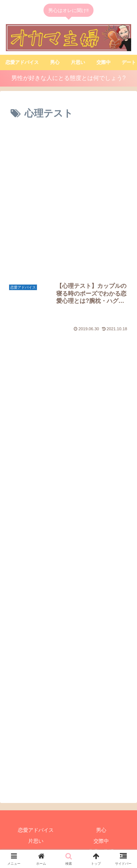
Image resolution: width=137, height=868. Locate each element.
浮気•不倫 (101, 845)
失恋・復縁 (101, 834)
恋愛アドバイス (36, 812)
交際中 (101, 823)
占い (36, 845)
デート (36, 834)
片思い (36, 823)
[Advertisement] (68, 203)
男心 (101, 812)
